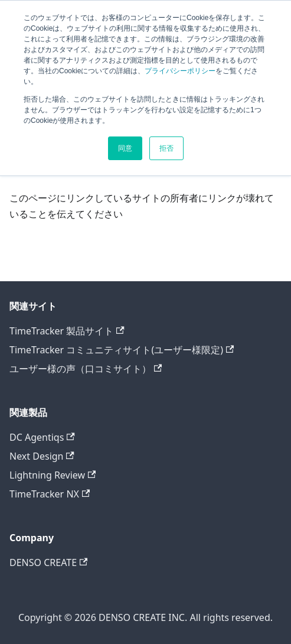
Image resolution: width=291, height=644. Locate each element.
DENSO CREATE (48, 562)
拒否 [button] (166, 148)
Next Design (42, 456)
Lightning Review (53, 475)
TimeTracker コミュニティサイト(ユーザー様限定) (122, 350)
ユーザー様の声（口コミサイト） (86, 369)
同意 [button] (125, 148)
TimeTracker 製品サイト (67, 331)
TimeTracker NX (50, 494)
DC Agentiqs (42, 437)
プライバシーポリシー (180, 71)
